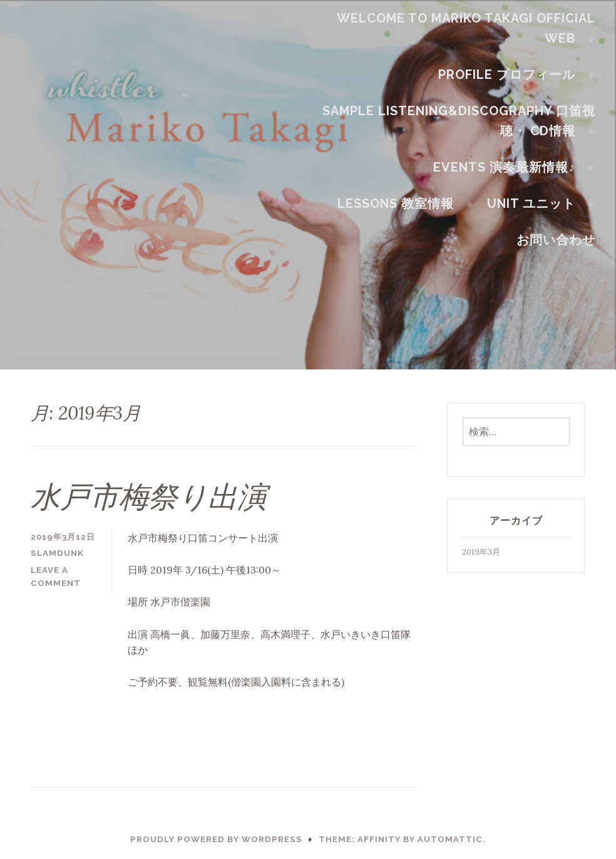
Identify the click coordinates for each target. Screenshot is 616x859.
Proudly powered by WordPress (216, 839)
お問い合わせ (560, 240)
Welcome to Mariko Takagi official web (470, 28)
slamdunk (57, 553)
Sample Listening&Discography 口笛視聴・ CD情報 (463, 121)
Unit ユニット (536, 203)
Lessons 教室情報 (401, 203)
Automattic (450, 839)
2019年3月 (481, 552)
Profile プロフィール (512, 75)
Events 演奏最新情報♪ (509, 167)
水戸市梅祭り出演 (149, 496)
